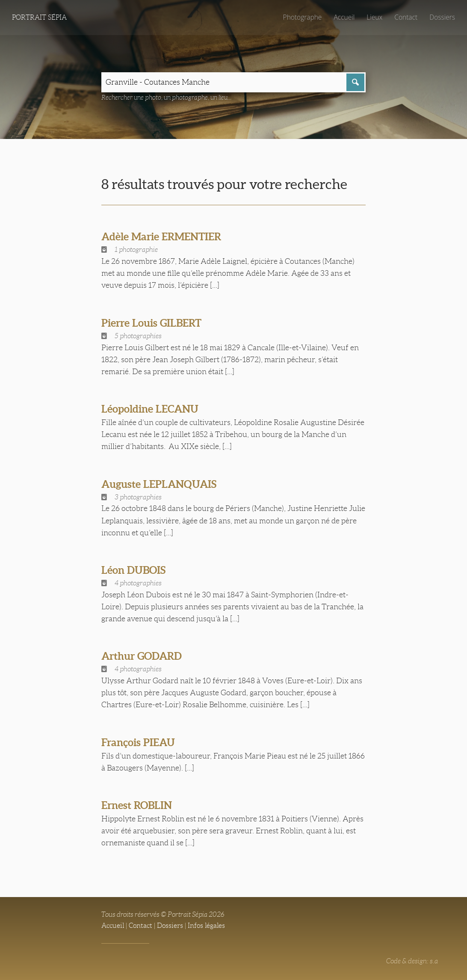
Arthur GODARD (144, 656)
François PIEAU (139, 743)
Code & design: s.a (412, 961)
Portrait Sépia (39, 17)
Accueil (343, 17)
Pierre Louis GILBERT (153, 323)
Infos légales (206, 926)
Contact (405, 17)
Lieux (374, 17)
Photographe (301, 17)
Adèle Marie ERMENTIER (163, 237)
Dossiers (442, 17)
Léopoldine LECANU (151, 409)
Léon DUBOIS (135, 570)
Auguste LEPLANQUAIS (161, 484)
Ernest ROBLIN (138, 806)
